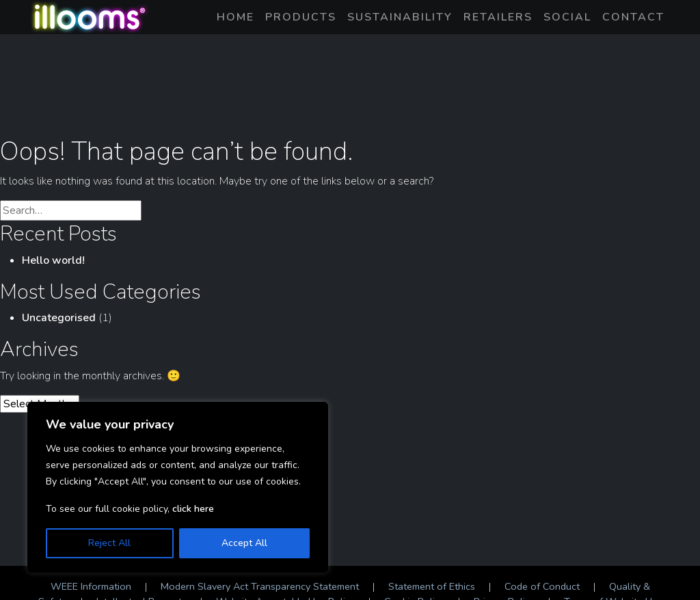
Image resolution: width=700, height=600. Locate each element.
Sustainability (400, 17)
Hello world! (53, 260)
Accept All (244, 543)
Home (235, 17)
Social (567, 17)
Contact (633, 17)
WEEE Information (91, 586)
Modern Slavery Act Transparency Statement (260, 586)
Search (173, 211)
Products (301, 17)
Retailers (498, 17)
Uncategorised (59, 318)
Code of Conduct (542, 586)
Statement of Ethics (432, 586)
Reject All (109, 543)
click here (193, 509)
